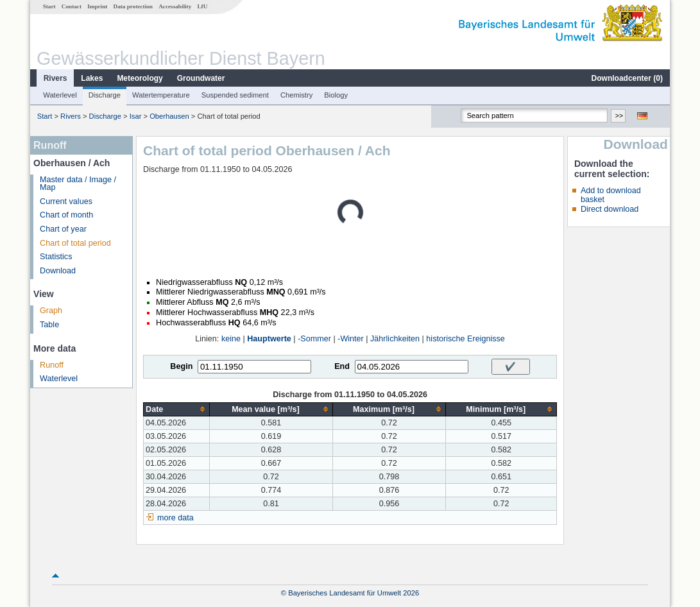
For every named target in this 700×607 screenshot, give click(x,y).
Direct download (610, 209)
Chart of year (63, 229)
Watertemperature (161, 95)
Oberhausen (169, 116)
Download (58, 271)
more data (175, 518)
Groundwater (201, 78)
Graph (51, 311)
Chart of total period (75, 243)
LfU (202, 6)
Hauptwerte (269, 339)
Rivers (55, 78)
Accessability (175, 6)
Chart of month (66, 215)
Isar (136, 116)
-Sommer (314, 339)
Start (49, 6)
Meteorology (140, 78)
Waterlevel (60, 95)
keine (231, 339)
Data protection (133, 6)
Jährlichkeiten (395, 339)
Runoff (52, 365)
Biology (336, 95)
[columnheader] (177, 409)
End (342, 366)
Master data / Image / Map (78, 184)
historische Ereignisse (465, 339)
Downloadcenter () (627, 78)
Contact (72, 6)
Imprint (97, 6)
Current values (66, 201)
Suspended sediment (235, 95)
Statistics (56, 257)
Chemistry (296, 95)
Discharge (105, 95)
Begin (181, 366)
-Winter (351, 339)
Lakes (92, 78)
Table (49, 325)
